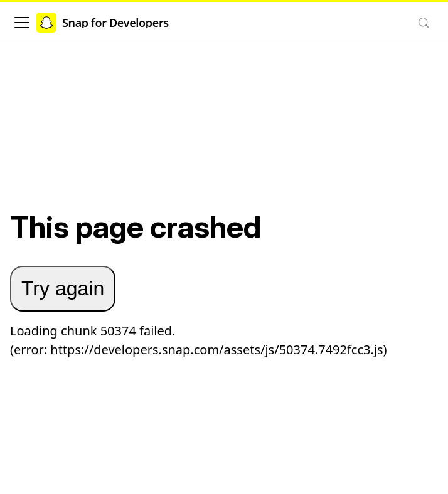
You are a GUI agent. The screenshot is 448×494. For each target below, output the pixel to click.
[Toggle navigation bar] (22, 23)
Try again (63, 288)
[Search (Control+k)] (424, 23)
